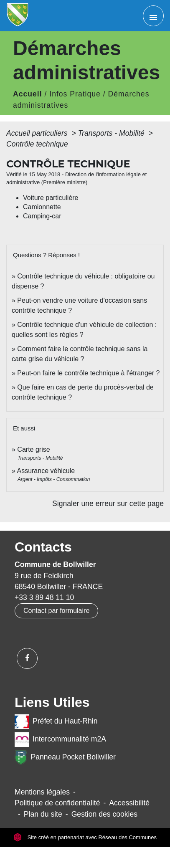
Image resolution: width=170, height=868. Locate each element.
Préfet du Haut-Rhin (56, 722)
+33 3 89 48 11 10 (44, 597)
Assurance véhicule (46, 471)
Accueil (28, 94)
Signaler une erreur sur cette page (108, 504)
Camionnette (42, 207)
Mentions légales (42, 792)
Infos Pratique (75, 94)
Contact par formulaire (56, 611)
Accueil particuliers (38, 133)
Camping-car (42, 216)
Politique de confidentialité (57, 803)
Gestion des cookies (104, 814)
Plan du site (43, 814)
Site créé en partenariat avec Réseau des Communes (85, 837)
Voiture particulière (51, 198)
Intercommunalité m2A (60, 740)
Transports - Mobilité (112, 133)
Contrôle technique (37, 144)
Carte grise (33, 449)
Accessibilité (129, 803)
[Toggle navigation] (153, 16)
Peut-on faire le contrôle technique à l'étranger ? (88, 373)
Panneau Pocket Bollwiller (65, 758)
